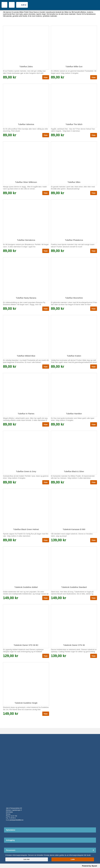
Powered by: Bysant (89, 866)
